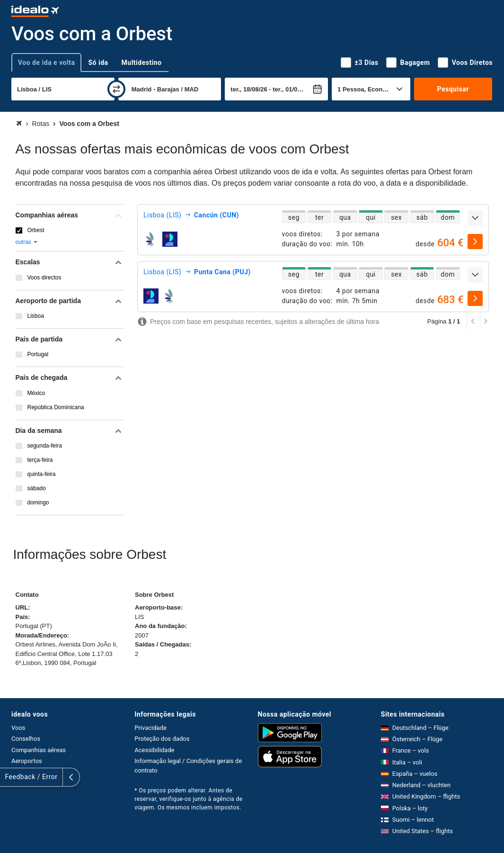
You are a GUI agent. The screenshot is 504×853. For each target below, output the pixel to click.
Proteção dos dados (162, 739)
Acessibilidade (154, 750)
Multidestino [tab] (142, 63)
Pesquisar (453, 89)
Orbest (36, 230)
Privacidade (150, 728)
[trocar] (116, 89)
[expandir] (475, 218)
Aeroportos (27, 761)
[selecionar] (475, 242)
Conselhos (26, 739)
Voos (18, 728)
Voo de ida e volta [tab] (46, 63)
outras (27, 242)
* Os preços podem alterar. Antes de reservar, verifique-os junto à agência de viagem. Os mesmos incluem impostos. (188, 799)
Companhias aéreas (39, 750)
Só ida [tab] (98, 63)
